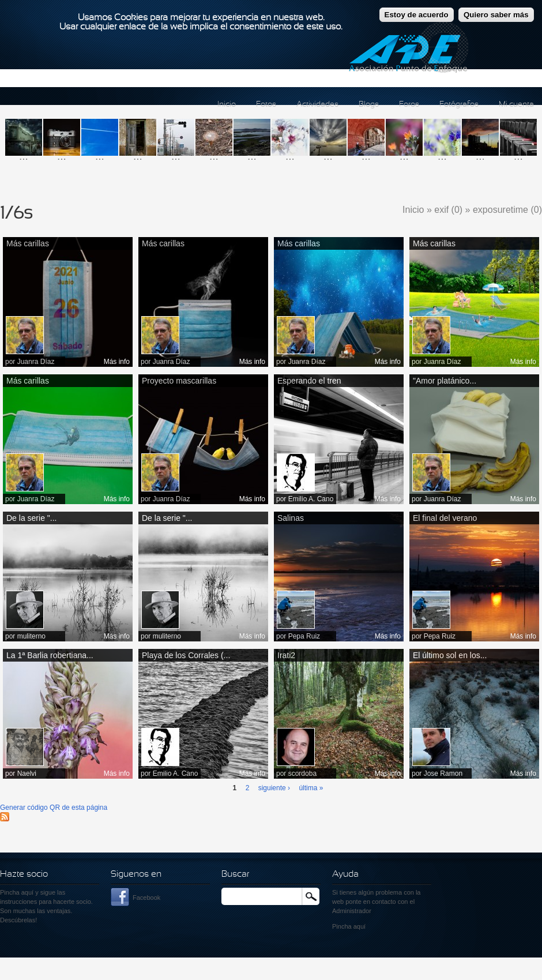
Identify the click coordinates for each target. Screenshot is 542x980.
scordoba (302, 774)
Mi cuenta (516, 105)
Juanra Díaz (36, 362)
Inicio (227, 105)
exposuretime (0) (507, 210)
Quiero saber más (496, 10)
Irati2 (286, 655)
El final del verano (445, 518)
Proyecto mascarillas (179, 381)
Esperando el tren (309, 381)
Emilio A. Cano (311, 499)
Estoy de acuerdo (417, 10)
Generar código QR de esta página (54, 808)
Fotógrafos (459, 105)
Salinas (291, 518)
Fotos (266, 105)
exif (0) (448, 210)
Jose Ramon (443, 774)
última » (311, 788)
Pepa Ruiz (304, 636)
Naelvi (27, 774)
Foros (409, 105)
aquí (360, 926)
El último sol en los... (450, 655)
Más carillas (28, 243)
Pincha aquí (17, 892)
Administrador (352, 911)
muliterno (31, 636)
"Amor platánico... (445, 381)
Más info (117, 362)
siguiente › (274, 788)
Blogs (369, 105)
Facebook (146, 898)
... (24, 156)
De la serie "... (31, 518)
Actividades (317, 105)
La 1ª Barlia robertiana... (50, 655)
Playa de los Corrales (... (186, 655)
